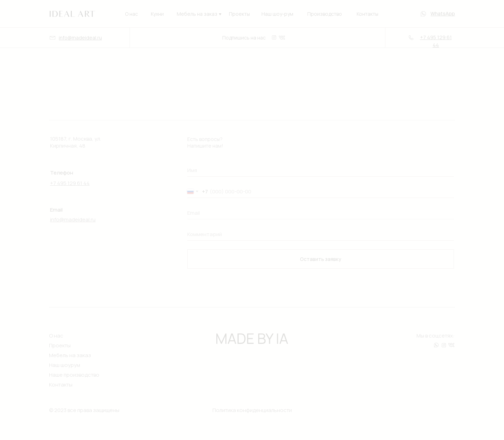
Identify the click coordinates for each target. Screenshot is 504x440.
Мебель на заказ (197, 14)
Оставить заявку (321, 259)
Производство (325, 14)
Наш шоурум (65, 365)
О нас (131, 14)
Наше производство (74, 375)
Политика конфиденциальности (252, 410)
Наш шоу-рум (277, 14)
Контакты (367, 14)
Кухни (157, 14)
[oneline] (321, 170)
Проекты (239, 14)
